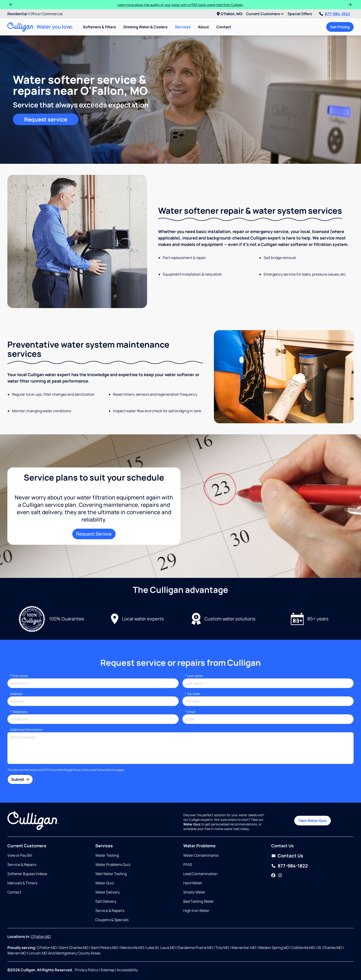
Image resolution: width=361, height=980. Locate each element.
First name (19, 676)
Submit (20, 779)
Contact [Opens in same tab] (14, 892)
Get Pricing (340, 27)
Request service (46, 119)
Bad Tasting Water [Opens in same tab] (199, 901)
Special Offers (300, 14)
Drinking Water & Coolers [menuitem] (146, 27)
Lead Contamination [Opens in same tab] (200, 874)
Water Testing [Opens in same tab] (107, 855)
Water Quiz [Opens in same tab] (105, 883)
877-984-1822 (335, 14)
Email (190, 712)
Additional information (26, 730)
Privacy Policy (82, 770)
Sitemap (107, 970)
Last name (194, 676)
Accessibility (127, 970)
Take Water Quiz (313, 821)
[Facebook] (273, 876)
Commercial (52, 14)
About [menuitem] (204, 27)
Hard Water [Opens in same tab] (193, 883)
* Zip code (192, 694)
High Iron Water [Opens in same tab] (196, 911)
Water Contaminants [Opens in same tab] (201, 855)
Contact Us (290, 856)
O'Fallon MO (41, 937)
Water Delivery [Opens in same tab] (108, 892)
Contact (224, 27)
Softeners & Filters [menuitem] (99, 27)
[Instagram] (280, 876)
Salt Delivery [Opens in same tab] (106, 901)
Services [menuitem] (183, 27)
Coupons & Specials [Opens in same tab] (112, 920)
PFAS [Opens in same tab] (188, 865)
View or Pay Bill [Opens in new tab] (20, 855)
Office (35, 14)
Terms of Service (106, 770)
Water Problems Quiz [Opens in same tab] (113, 865)
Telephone (19, 712)
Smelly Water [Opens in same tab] (194, 892)
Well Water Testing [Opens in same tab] (111, 874)
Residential (17, 14)
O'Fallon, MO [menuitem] (230, 14)
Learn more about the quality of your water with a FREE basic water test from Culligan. (180, 5)
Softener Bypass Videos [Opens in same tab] (27, 874)
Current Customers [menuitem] (265, 14)
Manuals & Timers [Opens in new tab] (22, 883)
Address (16, 694)
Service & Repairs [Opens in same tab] (22, 865)
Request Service (94, 534)
